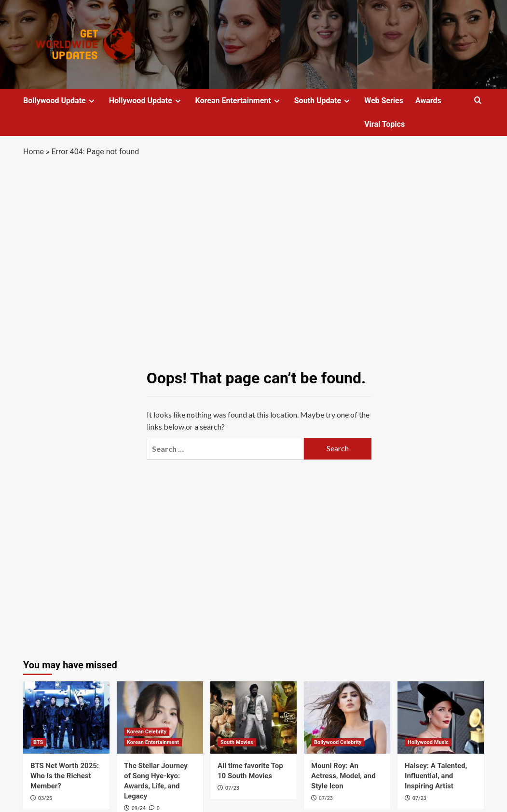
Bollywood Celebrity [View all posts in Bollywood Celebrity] (338, 742)
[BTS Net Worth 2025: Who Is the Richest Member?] (66, 717)
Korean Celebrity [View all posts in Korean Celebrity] (147, 732)
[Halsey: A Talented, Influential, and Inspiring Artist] (441, 717)
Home (34, 152)
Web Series (384, 101)
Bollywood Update (60, 101)
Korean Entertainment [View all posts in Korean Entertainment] (153, 742)
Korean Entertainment (239, 101)
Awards (428, 101)
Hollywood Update (146, 101)
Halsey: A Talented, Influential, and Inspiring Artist (436, 776)
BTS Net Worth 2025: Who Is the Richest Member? (65, 776)
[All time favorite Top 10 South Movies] (253, 717)
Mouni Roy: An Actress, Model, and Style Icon (343, 776)
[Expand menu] (91, 101)
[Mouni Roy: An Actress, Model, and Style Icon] (347, 717)
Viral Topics (384, 124)
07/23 (232, 788)
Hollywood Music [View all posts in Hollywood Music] (428, 742)
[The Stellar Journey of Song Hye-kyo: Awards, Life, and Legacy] (160, 717)
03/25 (45, 798)
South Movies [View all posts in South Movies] (237, 742)
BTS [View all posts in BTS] (38, 742)
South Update (323, 101)
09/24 (139, 808)
